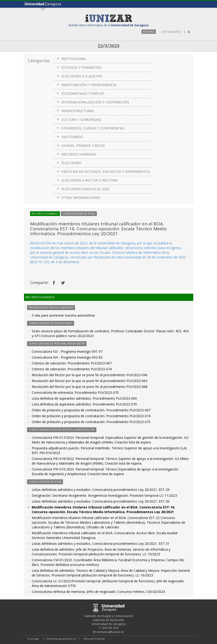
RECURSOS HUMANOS (79, 154)
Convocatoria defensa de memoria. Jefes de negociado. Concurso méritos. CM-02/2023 (98, 592)
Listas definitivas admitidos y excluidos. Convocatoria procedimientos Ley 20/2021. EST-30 (101, 501)
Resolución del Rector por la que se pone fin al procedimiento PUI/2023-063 (90, 381)
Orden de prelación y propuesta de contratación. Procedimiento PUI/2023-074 (91, 416)
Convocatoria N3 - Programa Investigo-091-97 (67, 351)
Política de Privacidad (94, 639)
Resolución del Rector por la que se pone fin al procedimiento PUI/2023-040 (90, 375)
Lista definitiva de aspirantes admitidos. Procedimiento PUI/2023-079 (84, 404)
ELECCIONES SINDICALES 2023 (85, 189)
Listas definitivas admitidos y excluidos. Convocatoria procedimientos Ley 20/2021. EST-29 (101, 490)
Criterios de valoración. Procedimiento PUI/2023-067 (72, 363)
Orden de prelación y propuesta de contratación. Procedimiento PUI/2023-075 (91, 422)
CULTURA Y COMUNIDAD (81, 119)
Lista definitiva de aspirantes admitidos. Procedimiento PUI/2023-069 (84, 398)
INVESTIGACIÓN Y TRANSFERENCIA (89, 85)
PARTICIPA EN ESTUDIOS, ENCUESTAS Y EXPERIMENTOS (106, 172)
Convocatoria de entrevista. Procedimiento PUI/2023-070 (75, 392)
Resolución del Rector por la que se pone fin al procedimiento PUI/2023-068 (90, 387)
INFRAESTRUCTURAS (78, 111)
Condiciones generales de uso (61, 639)
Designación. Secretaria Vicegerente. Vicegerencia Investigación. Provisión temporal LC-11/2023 (104, 495)
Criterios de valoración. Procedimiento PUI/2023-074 (72, 369)
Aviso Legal (33, 639)
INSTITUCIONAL (74, 59)
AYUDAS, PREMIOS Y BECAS (83, 146)
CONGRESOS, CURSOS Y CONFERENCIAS (93, 128)
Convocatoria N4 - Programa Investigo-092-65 (67, 357)
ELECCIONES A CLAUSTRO (82, 76)
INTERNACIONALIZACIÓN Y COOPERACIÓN (95, 102)
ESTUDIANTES (172, 32)
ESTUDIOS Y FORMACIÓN (81, 67)
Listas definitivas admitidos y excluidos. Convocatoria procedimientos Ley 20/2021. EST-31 (101, 544)
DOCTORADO (72, 137)
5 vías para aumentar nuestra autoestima (63, 315)
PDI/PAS (149, 32)
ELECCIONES (71, 163)
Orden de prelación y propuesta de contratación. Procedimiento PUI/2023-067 (91, 410)
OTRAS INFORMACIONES (81, 198)
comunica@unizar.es (110, 632)
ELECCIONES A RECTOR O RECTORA (89, 180)
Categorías (39, 61)
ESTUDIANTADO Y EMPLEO (83, 93)
